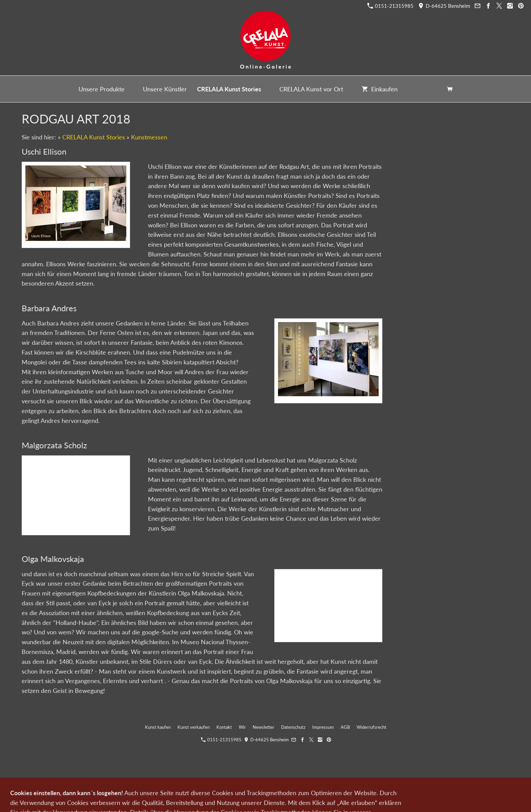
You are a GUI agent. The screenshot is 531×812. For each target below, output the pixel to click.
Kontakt (224, 727)
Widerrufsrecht (371, 727)
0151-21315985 (390, 6)
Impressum (323, 727)
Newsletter (263, 727)
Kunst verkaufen (194, 727)
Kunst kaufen (158, 727)
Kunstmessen (149, 137)
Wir (242, 727)
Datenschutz (293, 727)
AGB (345, 727)
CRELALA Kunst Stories (94, 137)
